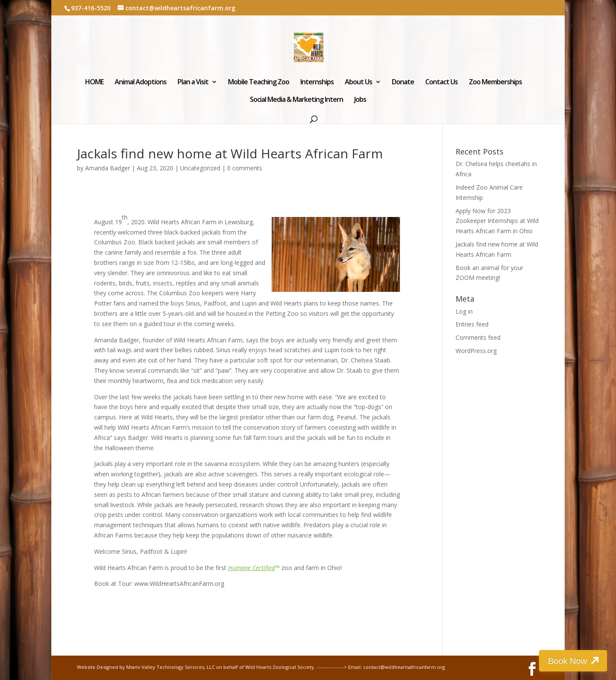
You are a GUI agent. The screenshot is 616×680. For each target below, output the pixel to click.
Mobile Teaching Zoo (259, 83)
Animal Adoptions (141, 83)
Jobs (360, 100)
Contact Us (441, 83)
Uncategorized (200, 168)
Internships (317, 83)
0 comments (245, 168)
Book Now (568, 661)
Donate (403, 83)
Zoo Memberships (495, 83)
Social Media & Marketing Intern (296, 100)
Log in (464, 311)
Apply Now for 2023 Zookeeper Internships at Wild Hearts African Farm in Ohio (497, 221)
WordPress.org (476, 351)
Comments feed (478, 337)
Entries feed (472, 324)
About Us (358, 83)
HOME (94, 83)
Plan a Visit (193, 83)
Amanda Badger (108, 168)
